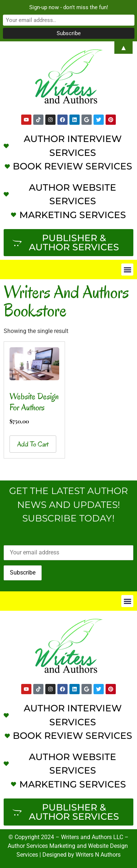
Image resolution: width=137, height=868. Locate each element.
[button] (127, 270)
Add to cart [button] (33, 444)
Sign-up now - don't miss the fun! (69, 7)
